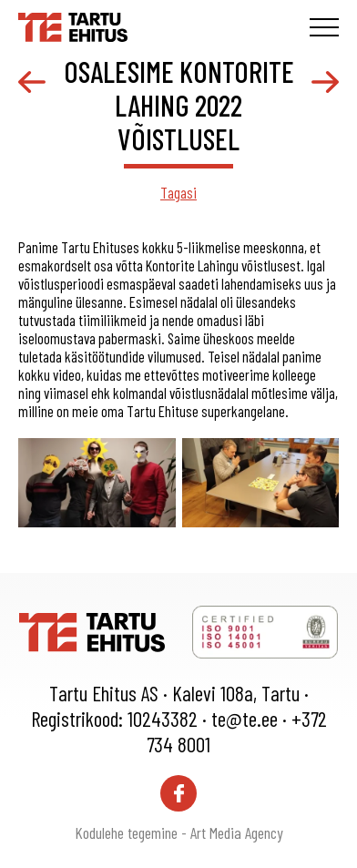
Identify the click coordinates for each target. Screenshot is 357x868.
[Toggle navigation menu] (324, 27)
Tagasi (178, 192)
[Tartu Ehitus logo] (73, 25)
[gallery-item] (97, 483)
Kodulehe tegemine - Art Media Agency (179, 832)
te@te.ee (245, 719)
